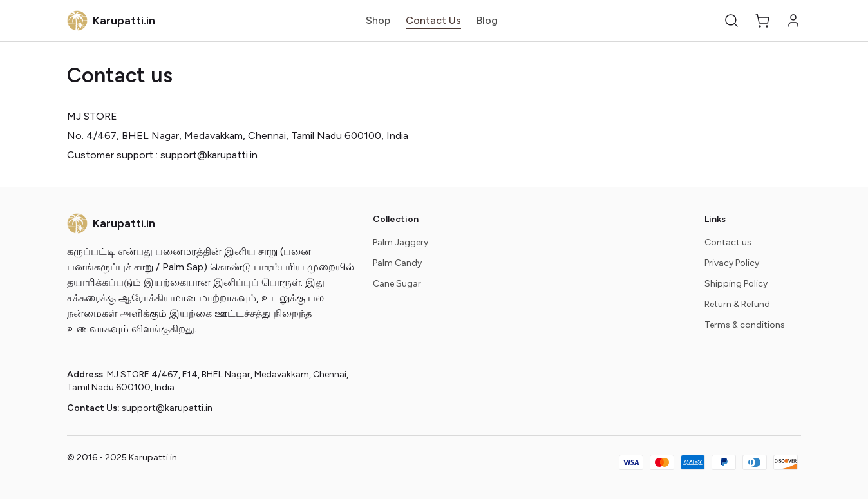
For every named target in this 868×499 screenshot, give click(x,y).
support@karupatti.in (167, 408)
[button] (731, 21)
